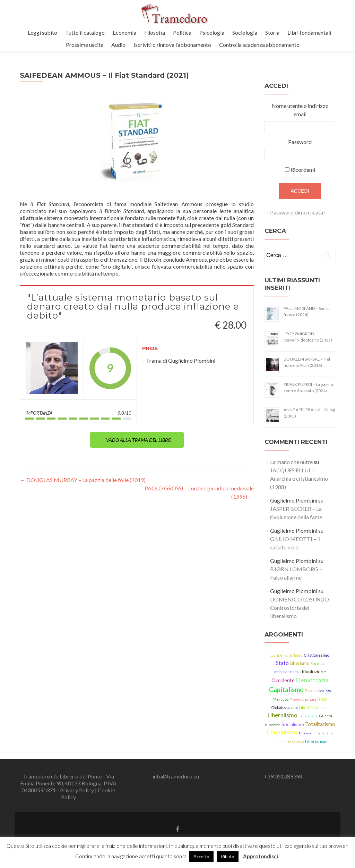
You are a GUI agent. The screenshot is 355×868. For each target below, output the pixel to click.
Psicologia (212, 32)
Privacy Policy (77, 790)
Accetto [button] (201, 857)
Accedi (300, 191)
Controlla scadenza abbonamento (259, 45)
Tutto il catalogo (85, 32)
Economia (124, 32)
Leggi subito (42, 32)
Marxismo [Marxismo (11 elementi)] (279, 742)
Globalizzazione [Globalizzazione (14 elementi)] (285, 708)
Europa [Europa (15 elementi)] (317, 663)
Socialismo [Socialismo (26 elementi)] (293, 724)
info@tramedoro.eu (176, 776)
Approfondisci (261, 856)
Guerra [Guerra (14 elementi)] (326, 716)
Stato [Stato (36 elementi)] (282, 663)
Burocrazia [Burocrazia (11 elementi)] (273, 725)
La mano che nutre (291, 462)
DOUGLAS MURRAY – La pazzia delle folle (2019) (83, 480)
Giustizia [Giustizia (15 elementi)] (321, 707)
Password (300, 142)
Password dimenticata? (298, 212)
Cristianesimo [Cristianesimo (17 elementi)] (317, 655)
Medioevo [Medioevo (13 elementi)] (296, 742)
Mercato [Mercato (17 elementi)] (280, 699)
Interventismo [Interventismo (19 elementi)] (287, 672)
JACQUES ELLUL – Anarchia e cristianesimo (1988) (299, 478)
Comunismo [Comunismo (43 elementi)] (282, 732)
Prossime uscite (85, 45)
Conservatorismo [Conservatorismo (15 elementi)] (287, 655)
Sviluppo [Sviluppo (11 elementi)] (325, 691)
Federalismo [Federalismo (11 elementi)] (308, 716)
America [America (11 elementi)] (305, 733)
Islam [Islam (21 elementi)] (322, 699)
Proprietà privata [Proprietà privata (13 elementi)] (303, 699)
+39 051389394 (283, 776)
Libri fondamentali (309, 32)
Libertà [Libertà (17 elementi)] (305, 707)
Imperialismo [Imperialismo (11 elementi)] (323, 733)
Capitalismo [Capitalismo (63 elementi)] (286, 690)
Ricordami (303, 170)
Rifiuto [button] (228, 857)
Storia (272, 32)
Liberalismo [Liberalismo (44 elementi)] (283, 715)
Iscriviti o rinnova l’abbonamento (172, 45)
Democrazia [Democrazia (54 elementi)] (312, 680)
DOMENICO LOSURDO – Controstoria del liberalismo (301, 608)
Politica (182, 32)
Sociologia (245, 32)
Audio (118, 45)
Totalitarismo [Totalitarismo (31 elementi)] (320, 724)
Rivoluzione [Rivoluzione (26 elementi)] (314, 671)
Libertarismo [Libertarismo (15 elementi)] (317, 741)
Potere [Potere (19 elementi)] (311, 690)
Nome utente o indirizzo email (300, 110)
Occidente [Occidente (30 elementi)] (283, 680)
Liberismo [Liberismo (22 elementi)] (300, 663)
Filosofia (155, 32)
